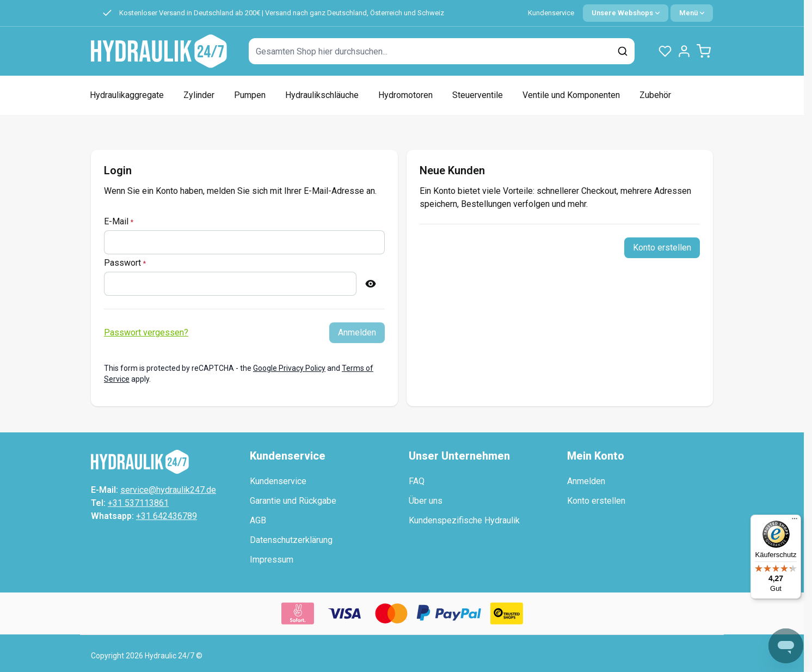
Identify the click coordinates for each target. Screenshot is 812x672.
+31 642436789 (167, 516)
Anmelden (586, 481)
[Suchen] (623, 51)
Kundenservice (551, 13)
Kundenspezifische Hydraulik (464, 520)
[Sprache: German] (626, 13)
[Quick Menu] (692, 13)
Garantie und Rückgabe (293, 501)
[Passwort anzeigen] (371, 284)
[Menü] (795, 521)
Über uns (426, 501)
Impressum (272, 560)
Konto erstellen (596, 501)
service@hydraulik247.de (168, 490)
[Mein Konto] (684, 51)
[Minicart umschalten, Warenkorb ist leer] (704, 51)
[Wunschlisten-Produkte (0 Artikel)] (665, 51)
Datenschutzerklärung (291, 540)
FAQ (417, 481)
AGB (258, 520)
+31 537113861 (138, 503)
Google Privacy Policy (289, 368)
